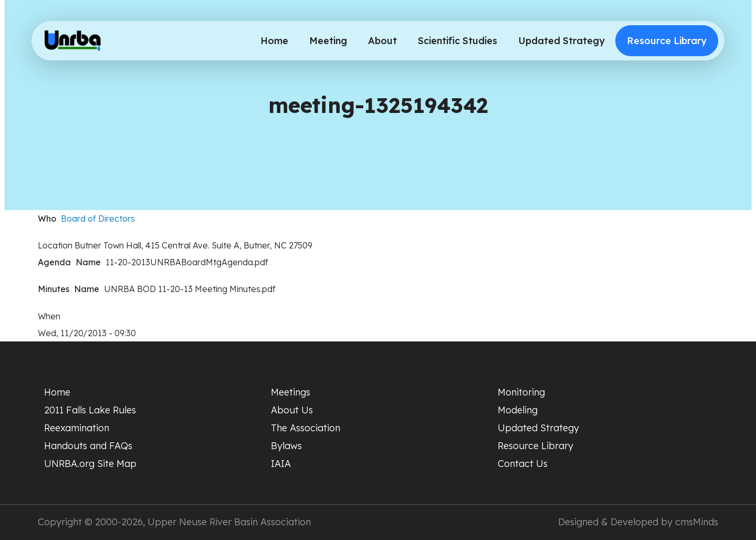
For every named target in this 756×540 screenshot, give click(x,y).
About (382, 41)
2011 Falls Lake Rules (90, 410)
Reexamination (77, 428)
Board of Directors (98, 219)
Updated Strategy (561, 41)
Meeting (328, 41)
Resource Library (667, 41)
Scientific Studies (458, 41)
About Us (292, 410)
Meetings (291, 392)
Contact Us (523, 464)
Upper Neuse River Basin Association (229, 522)
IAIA (281, 464)
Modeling (518, 410)
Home (274, 41)
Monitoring (521, 392)
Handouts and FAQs (88, 446)
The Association (306, 428)
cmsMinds (697, 522)
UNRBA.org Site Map (90, 464)
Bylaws (286, 446)
